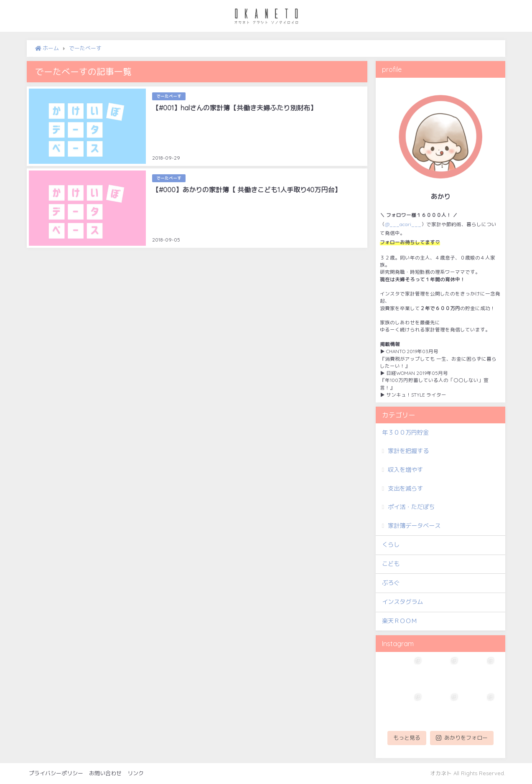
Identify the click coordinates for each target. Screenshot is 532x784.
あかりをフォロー (462, 738)
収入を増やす (405, 470)
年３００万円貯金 (405, 433)
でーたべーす (169, 96)
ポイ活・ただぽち (411, 507)
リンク (136, 773)
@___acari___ (403, 224)
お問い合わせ (105, 773)
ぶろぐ (391, 583)
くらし (391, 545)
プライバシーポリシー (56, 773)
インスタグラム (402, 602)
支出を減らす (405, 489)
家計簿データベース (414, 526)
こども (391, 564)
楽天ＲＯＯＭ (400, 621)
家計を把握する (408, 451)
